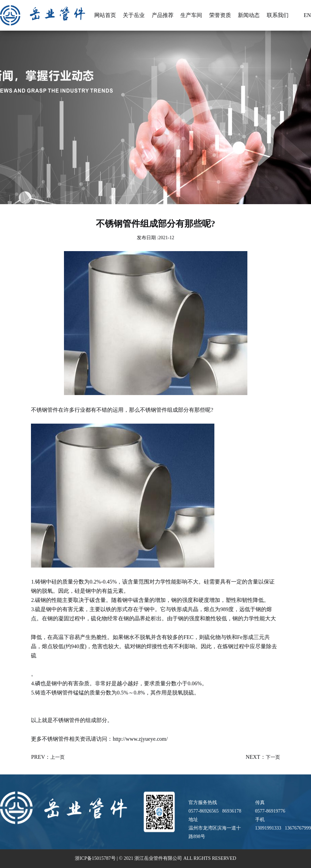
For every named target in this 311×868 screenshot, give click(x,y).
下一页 (273, 757)
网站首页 (105, 15)
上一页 (58, 757)
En (303, 15)
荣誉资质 (220, 15)
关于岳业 (134, 15)
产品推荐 (163, 15)
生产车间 (191, 15)
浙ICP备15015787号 (96, 858)
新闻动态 (249, 15)
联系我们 (278, 15)
